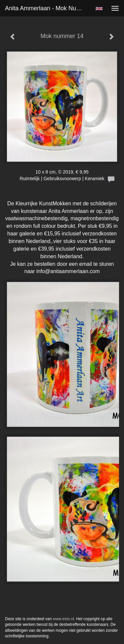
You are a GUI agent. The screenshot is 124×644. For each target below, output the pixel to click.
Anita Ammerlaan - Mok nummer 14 (47, 8)
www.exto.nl (63, 619)
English (99, 9)
